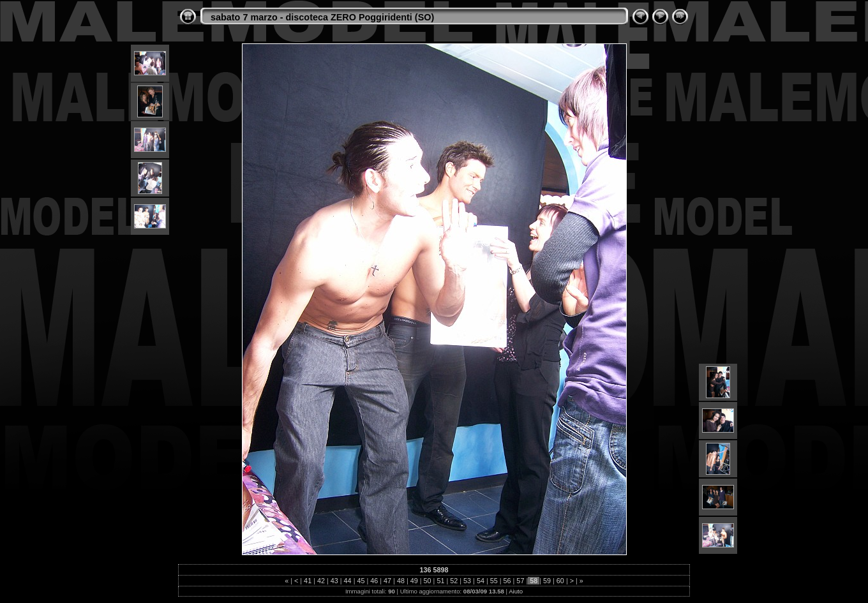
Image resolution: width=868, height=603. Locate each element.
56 (507, 581)
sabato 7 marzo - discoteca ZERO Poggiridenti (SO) (322, 17)
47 (387, 581)
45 (361, 581)
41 (308, 581)
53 (467, 581)
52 (454, 581)
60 (560, 581)
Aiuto (516, 591)
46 (374, 581)
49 (414, 581)
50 (428, 581)
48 (401, 581)
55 (494, 581)
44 (348, 581)
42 (321, 581)
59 (547, 581)
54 (481, 581)
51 (440, 581)
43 (334, 581)
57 (520, 581)
